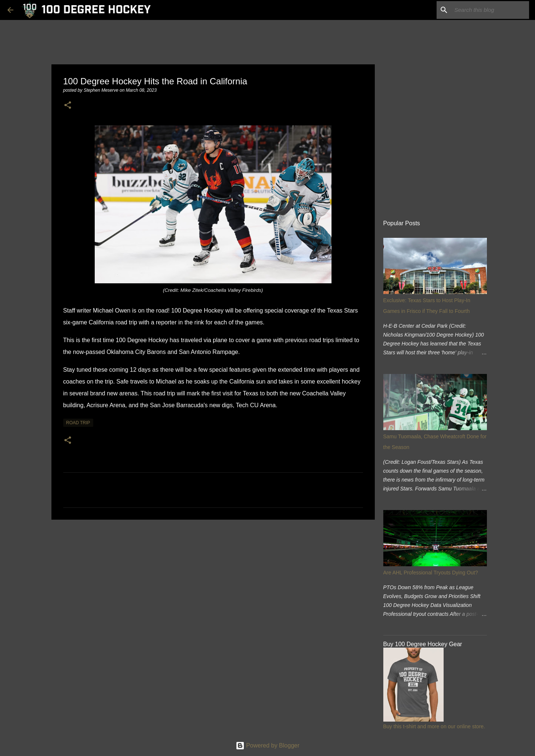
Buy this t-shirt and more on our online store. (434, 726)
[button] (68, 106)
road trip (78, 423)
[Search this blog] (490, 10)
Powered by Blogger (268, 745)
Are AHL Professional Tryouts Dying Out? (431, 573)
